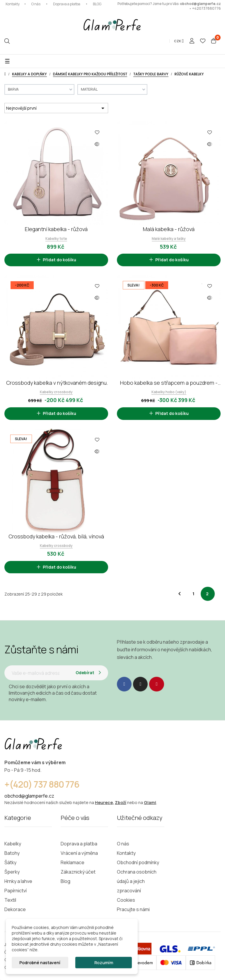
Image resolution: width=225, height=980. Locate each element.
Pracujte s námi (133, 909)
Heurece (104, 802)
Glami (150, 802)
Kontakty (13, 4)
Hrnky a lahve (18, 881)
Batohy (12, 853)
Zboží (121, 802)
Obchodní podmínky (138, 862)
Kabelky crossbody (56, 392)
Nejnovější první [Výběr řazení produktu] (56, 108)
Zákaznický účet (78, 872)
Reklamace (73, 862)
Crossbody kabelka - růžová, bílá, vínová (56, 536)
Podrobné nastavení (40, 963)
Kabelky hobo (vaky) (169, 392)
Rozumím (104, 963)
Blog (65, 881)
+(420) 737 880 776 (42, 784)
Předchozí (180, 594)
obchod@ (15, 796)
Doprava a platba (67, 4)
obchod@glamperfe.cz (200, 4)
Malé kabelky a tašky (169, 239)
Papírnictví (16, 891)
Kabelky (13, 844)
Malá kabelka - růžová (169, 229)
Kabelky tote (56, 239)
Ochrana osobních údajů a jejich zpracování (137, 881)
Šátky (10, 862)
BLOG (97, 4)
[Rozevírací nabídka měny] (179, 41)
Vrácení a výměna (79, 853)
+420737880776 (207, 8)
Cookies (126, 900)
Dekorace (15, 909)
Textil (10, 900)
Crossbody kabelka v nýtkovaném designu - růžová (56, 383)
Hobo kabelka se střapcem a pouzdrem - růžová (169, 383)
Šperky (12, 872)
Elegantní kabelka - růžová (56, 229)
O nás (36, 4)
